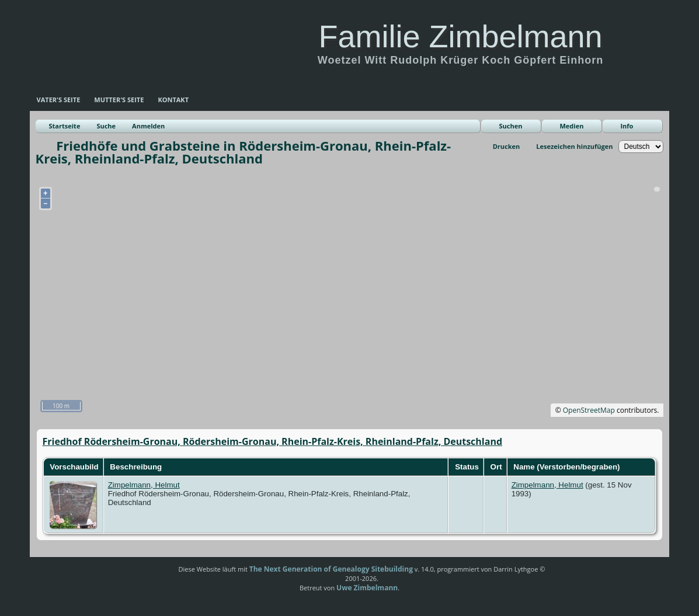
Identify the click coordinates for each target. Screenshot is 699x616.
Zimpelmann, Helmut (144, 485)
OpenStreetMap (589, 410)
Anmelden (148, 126)
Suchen (510, 126)
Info (627, 126)
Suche (106, 126)
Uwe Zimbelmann (367, 588)
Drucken (507, 146)
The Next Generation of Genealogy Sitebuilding (331, 569)
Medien (571, 126)
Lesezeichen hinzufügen (574, 146)
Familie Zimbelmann (460, 36)
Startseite (65, 126)
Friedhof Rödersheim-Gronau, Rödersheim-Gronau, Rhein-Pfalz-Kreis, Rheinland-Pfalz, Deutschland (273, 441)
